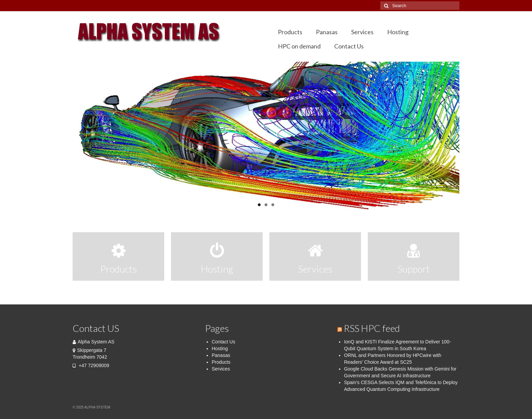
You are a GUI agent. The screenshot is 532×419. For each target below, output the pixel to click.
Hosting (220, 348)
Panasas (221, 355)
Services (221, 369)
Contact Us (223, 342)
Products (221, 362)
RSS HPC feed (372, 328)
